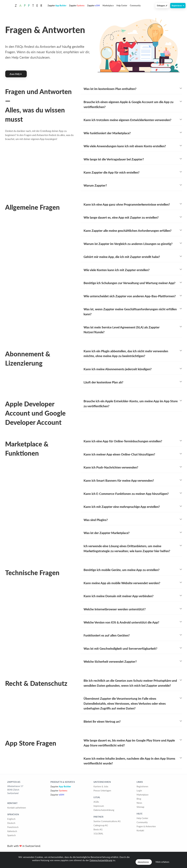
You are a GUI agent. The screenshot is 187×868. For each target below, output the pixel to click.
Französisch (13, 827)
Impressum (99, 806)
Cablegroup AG (101, 825)
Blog (139, 799)
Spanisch (11, 835)
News (139, 803)
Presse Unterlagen (102, 790)
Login (139, 790)
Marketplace (108, 5)
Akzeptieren (143, 862)
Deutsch (11, 823)
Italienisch (12, 831)
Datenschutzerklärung (104, 810)
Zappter (61, 786)
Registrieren (178, 6)
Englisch (11, 819)
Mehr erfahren (162, 862)
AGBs (96, 802)
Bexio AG (98, 829)
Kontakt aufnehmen (17, 808)
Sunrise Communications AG (107, 821)
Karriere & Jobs (101, 786)
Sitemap (140, 807)
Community (135, 5)
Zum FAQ (16, 74)
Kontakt (140, 830)
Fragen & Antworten (146, 826)
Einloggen (162, 6)
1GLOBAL (98, 833)
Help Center (122, 5)
